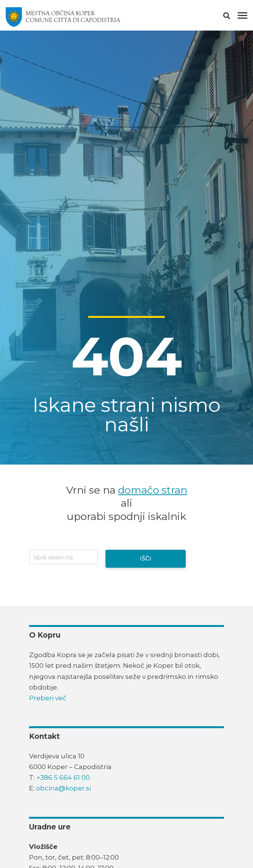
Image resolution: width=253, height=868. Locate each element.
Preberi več (48, 698)
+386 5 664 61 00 (63, 777)
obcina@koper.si (63, 788)
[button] (233, 17)
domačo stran (153, 490)
